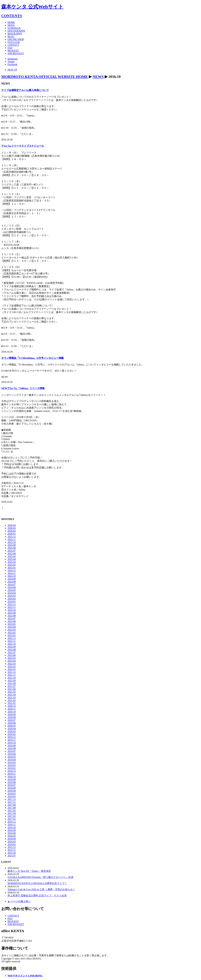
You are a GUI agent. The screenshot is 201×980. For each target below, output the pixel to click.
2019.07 (12, 751)
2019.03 (12, 762)
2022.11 (12, 641)
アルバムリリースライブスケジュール (23, 146)
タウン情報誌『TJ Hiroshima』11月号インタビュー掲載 (32, 358)
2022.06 (12, 655)
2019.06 (12, 754)
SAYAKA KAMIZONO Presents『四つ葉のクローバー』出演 (40, 877)
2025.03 (12, 562)
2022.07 (12, 652)
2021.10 (12, 678)
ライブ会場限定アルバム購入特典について (25, 90)
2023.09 (12, 613)
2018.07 (12, 785)
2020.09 (12, 714)
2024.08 (12, 582)
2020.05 (12, 726)
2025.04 (12, 559)
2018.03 (12, 794)
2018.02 (12, 796)
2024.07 (12, 585)
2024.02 (12, 599)
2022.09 (12, 647)
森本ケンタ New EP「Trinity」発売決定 (29, 871)
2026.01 (12, 534)
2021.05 (12, 692)
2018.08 (12, 782)
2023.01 (12, 635)
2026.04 (12, 525)
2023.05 (12, 624)
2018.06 (12, 788)
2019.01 (12, 768)
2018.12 (12, 771)
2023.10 (12, 610)
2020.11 (12, 709)
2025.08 (12, 548)
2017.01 (12, 819)
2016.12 (12, 822)
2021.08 (12, 683)
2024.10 (12, 576)
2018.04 (12, 791)
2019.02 (12, 765)
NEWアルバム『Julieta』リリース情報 (23, 388)
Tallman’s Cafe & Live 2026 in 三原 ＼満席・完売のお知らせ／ (41, 889)
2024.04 (12, 593)
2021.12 (12, 672)
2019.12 (12, 737)
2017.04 (12, 813)
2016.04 (12, 839)
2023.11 (12, 607)
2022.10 (12, 644)
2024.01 (12, 601)
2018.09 (12, 779)
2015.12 (12, 847)
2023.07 (12, 618)
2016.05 (12, 836)
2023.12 (12, 604)
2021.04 (12, 695)
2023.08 (12, 616)
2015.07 (12, 856)
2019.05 (12, 757)
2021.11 (12, 675)
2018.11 (12, 774)
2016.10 (12, 827)
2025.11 (12, 539)
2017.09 (12, 805)
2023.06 (12, 621)
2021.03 (12, 698)
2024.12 (12, 570)
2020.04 (12, 729)
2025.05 (12, 556)
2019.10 (12, 743)
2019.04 (12, 760)
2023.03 (12, 630)
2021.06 (12, 689)
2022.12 (12, 638)
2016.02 (12, 844)
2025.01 (12, 568)
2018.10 (12, 777)
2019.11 (12, 740)
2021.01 (12, 703)
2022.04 (12, 661)
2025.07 (12, 551)
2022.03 (12, 664)
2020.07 (12, 720)
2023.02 (12, 633)
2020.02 (12, 734)
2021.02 (12, 700)
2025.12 (12, 537)
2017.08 (12, 808)
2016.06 (12, 833)
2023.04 (12, 627)
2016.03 (12, 842)
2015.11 (12, 850)
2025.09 (12, 545)
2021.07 (12, 686)
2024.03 (12, 596)
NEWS (98, 77)
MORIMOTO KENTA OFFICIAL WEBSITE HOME (45, 77)
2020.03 (12, 731)
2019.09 (12, 746)
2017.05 (12, 810)
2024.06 (12, 587)
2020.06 (12, 723)
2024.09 (12, 579)
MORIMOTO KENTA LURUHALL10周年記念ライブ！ (37, 883)
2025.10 (12, 542)
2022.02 (12, 666)
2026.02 (12, 531)
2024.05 (12, 590)
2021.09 (12, 681)
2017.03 (12, 816)
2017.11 (12, 802)
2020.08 (12, 717)
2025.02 (12, 565)
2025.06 (12, 553)
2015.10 (12, 853)
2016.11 (12, 825)
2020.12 (12, 706)
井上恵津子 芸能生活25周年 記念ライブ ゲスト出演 (37, 896)
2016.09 (12, 830)
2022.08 (12, 649)
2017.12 (12, 799)
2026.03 (12, 528)
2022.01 (12, 669)
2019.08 (12, 748)
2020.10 (12, 712)
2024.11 (12, 573)
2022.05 (12, 658)
